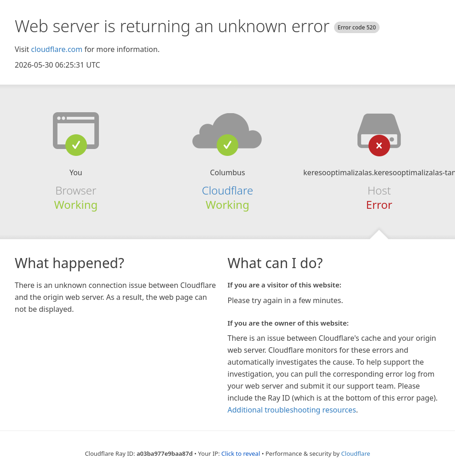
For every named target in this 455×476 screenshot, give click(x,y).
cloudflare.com (57, 49)
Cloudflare (227, 190)
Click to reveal (241, 453)
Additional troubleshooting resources (292, 410)
